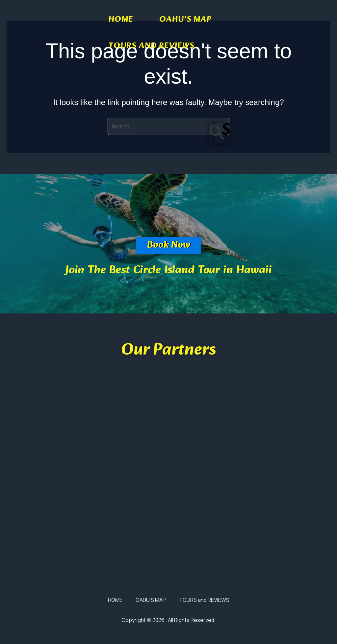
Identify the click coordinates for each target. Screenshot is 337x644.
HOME (121, 20)
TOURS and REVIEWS (152, 46)
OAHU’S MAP (185, 20)
